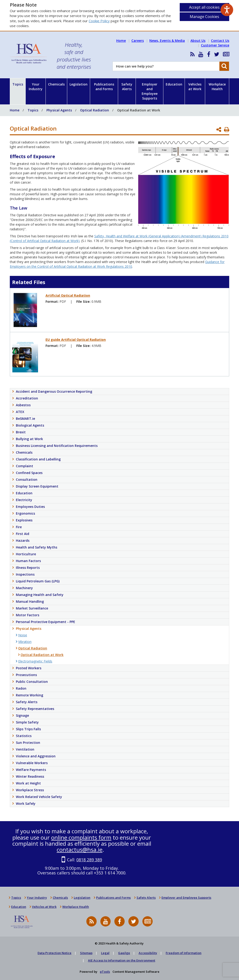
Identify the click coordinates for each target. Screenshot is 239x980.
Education (174, 84)
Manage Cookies (204, 17)
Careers (138, 41)
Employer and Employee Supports (150, 91)
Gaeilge (124, 953)
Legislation (79, 84)
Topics (18, 84)
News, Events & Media (167, 41)
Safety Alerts (127, 87)
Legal (105, 953)
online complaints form (81, 837)
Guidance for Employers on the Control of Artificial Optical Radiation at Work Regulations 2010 (117, 264)
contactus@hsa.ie (80, 850)
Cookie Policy (99, 21)
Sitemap (86, 953)
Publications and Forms (104, 87)
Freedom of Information (184, 953)
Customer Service (215, 45)
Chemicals (56, 84)
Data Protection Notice (54, 953)
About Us (198, 41)
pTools (105, 972)
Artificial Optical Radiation (68, 295)
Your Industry (36, 87)
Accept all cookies (204, 7)
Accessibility (148, 953)
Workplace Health (217, 87)
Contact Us (220, 41)
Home (121, 41)
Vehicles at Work (195, 87)
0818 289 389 (89, 860)
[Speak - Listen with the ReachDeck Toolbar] (227, 10)
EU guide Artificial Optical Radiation (76, 340)
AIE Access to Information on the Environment (122, 960)
